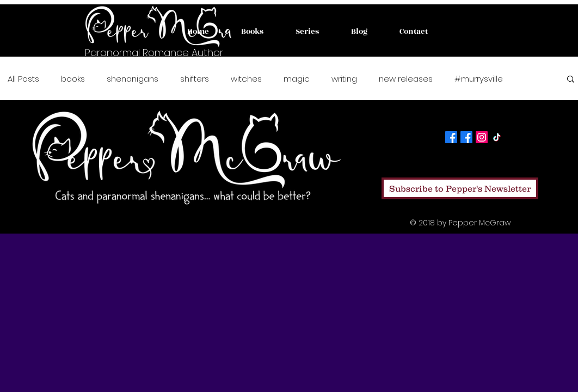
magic (297, 79)
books (73, 79)
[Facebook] (451, 137)
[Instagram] (482, 137)
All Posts (23, 79)
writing (344, 79)
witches (246, 79)
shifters (195, 79)
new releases (406, 79)
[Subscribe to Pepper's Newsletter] (460, 188)
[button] (571, 80)
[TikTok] (497, 137)
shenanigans (133, 79)
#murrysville (479, 79)
